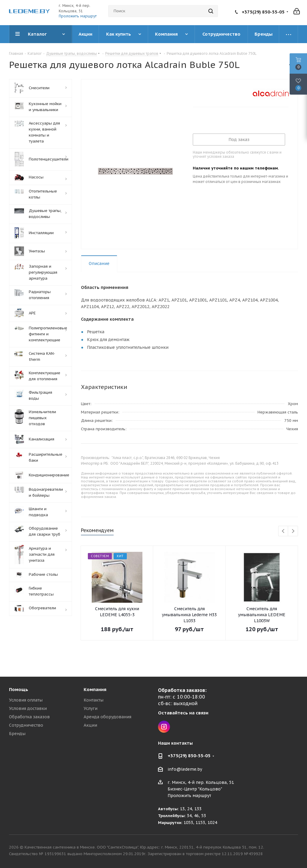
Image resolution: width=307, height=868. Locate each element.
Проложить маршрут (78, 16)
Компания (95, 689)
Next (293, 531)
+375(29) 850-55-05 (263, 12)
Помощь (19, 689)
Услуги (91, 708)
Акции (90, 725)
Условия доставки (28, 708)
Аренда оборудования (107, 717)
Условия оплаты (26, 700)
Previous (283, 531)
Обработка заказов (29, 717)
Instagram (164, 727)
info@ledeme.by (185, 769)
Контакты (94, 700)
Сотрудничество (26, 725)
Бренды (17, 734)
